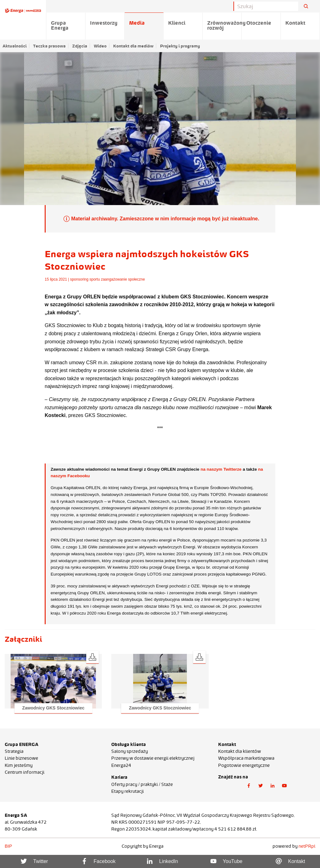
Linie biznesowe (21, 758)
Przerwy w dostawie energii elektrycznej (153, 758)
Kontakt (295, 23)
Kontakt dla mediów (133, 46)
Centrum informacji (25, 772)
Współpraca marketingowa (246, 758)
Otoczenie (259, 23)
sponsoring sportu (85, 279)
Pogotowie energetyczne (244, 765)
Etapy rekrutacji (127, 791)
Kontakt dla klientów (240, 751)
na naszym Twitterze (221, 469)
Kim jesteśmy (19, 765)
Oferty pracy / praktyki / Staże (142, 784)
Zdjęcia (80, 46)
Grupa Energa (60, 25)
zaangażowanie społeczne (123, 279)
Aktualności (15, 46)
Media (137, 23)
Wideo (100, 46)
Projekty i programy (180, 46)
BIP (8, 846)
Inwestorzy (104, 23)
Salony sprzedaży (130, 751)
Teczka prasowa (49, 46)
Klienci (177, 23)
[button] (53, 681)
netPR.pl (307, 846)
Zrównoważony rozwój (225, 25)
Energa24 (121, 765)
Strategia (14, 751)
